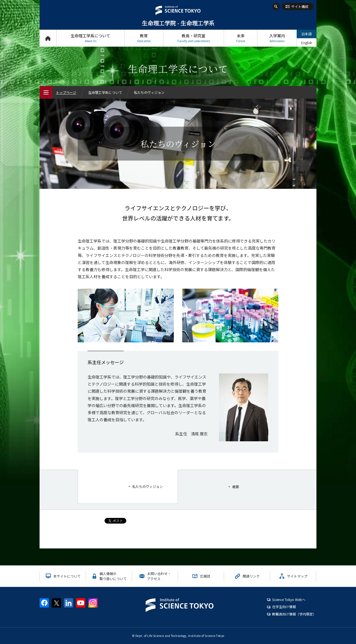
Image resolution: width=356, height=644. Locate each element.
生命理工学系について (90, 38)
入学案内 (277, 38)
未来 (241, 38)
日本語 (307, 34)
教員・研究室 (194, 38)
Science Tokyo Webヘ (289, 599)
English (307, 43)
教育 (144, 38)
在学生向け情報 (284, 607)
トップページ (48, 38)
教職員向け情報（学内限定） (294, 614)
